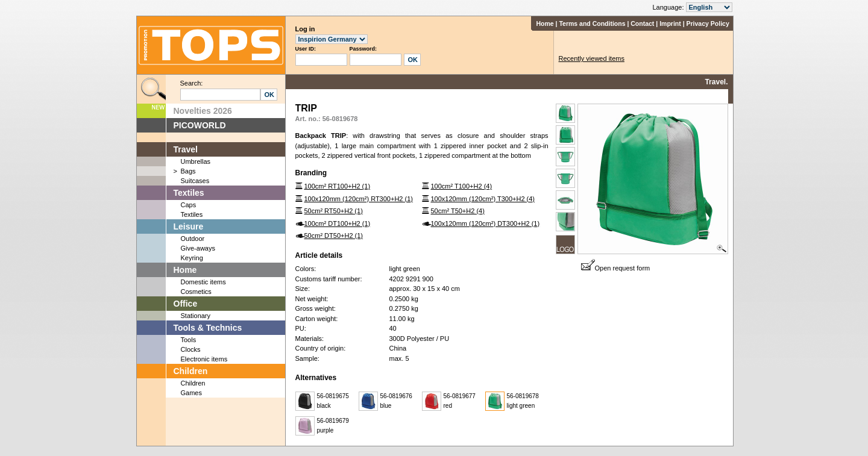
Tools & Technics (208, 328)
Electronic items (204, 359)
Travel (186, 149)
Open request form (616, 268)
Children (191, 371)
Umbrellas (196, 161)
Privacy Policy (708, 23)
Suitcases (195, 181)
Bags (188, 171)
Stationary (196, 316)
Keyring (192, 258)
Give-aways (198, 248)
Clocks (191, 349)
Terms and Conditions (592, 23)
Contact (642, 23)
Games (191, 393)
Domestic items (203, 282)
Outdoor (193, 239)
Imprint (670, 23)
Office (186, 304)
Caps (189, 205)
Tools (189, 340)
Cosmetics (196, 292)
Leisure (189, 226)
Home (545, 23)
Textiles (189, 193)
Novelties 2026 (203, 111)
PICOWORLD (200, 125)
